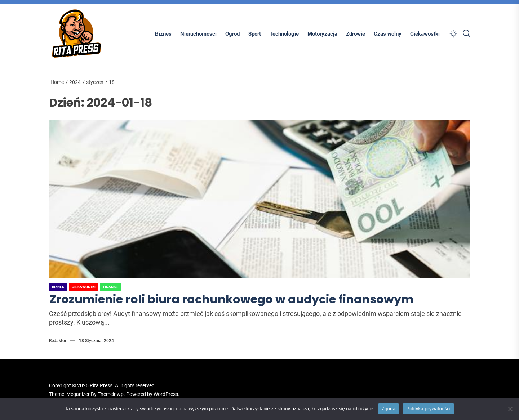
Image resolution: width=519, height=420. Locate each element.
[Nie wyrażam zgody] (510, 409)
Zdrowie (356, 34)
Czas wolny (388, 34)
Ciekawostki (425, 34)
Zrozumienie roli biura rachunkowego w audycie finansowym (231, 299)
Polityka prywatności (428, 409)
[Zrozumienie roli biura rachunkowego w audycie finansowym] (259, 199)
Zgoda (389, 409)
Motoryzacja (322, 34)
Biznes (163, 34)
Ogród (232, 34)
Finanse (110, 287)
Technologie (284, 34)
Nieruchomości (198, 34)
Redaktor (58, 341)
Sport (255, 34)
